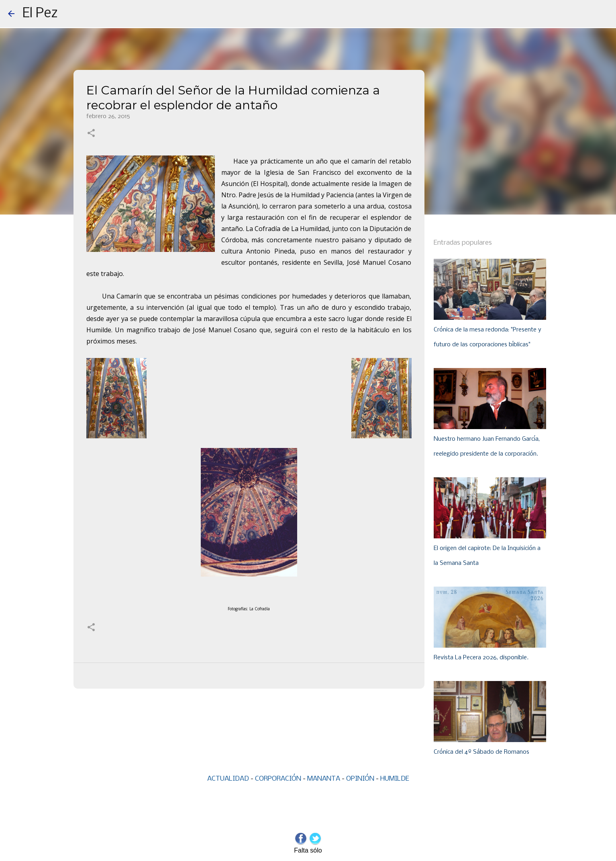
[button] (91, 134)
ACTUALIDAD (228, 779)
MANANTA (324, 779)
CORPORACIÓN (278, 779)
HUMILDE (395, 779)
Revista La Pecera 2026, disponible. (481, 658)
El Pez (40, 14)
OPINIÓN (360, 779)
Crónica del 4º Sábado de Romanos (481, 752)
